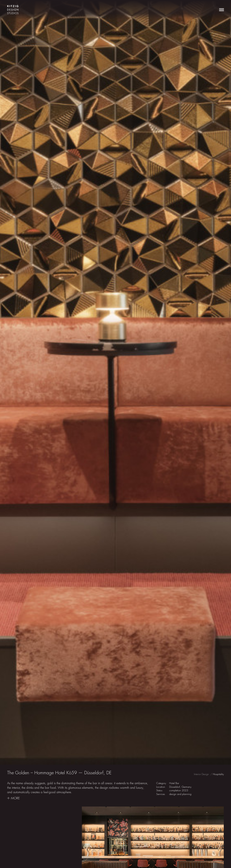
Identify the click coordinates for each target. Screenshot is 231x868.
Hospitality (218, 774)
